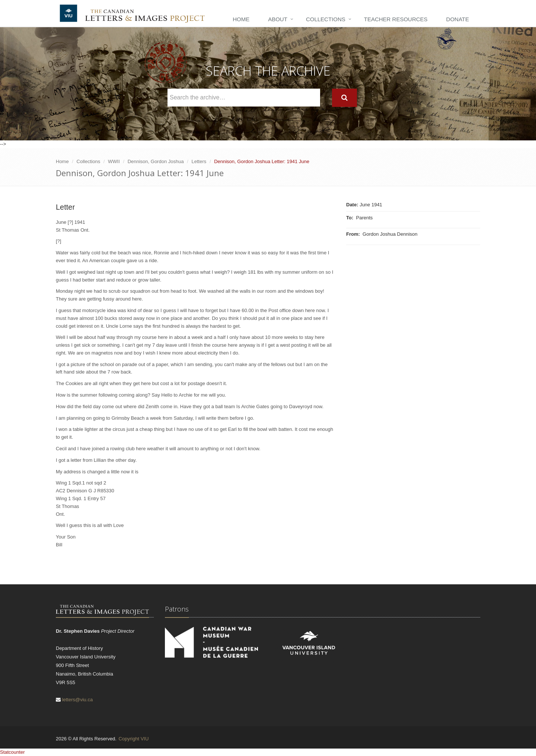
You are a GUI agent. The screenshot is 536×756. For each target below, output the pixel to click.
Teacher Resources (396, 19)
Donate (458, 19)
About (278, 19)
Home (241, 19)
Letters (199, 161)
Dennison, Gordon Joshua (156, 161)
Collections (326, 19)
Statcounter (12, 752)
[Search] (344, 98)
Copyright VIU (133, 739)
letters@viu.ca (78, 700)
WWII (114, 161)
